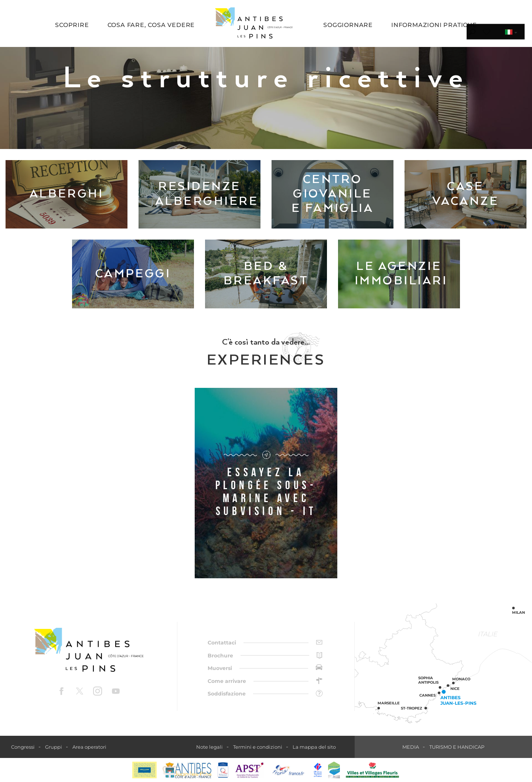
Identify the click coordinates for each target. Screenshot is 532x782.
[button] (72, 26)
